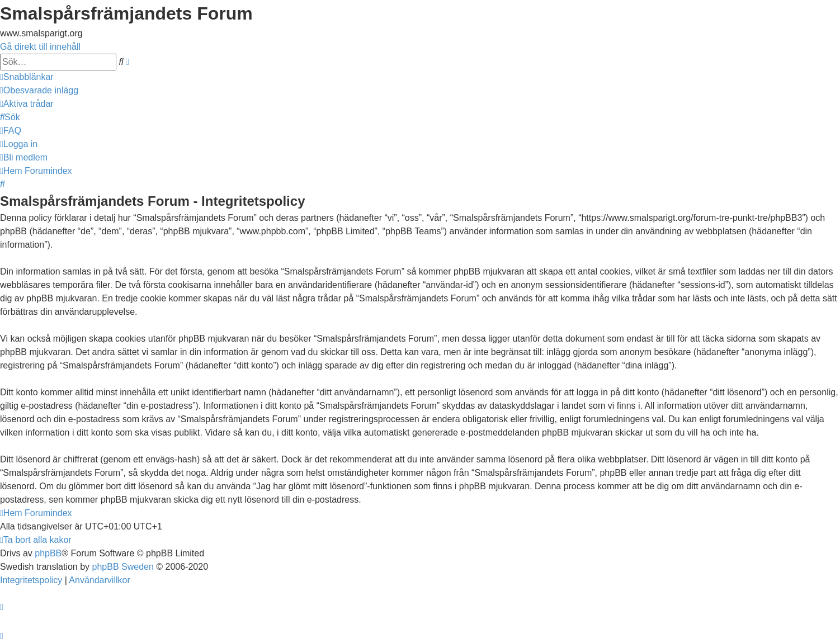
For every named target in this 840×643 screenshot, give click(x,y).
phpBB (48, 553)
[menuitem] (39, 90)
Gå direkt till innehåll (40, 47)
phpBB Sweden (123, 567)
